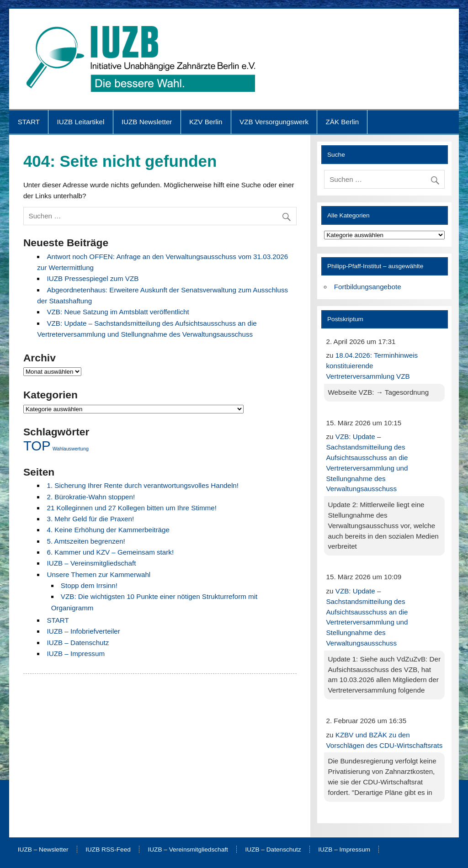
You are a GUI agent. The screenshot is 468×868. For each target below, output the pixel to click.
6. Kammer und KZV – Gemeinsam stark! (110, 552)
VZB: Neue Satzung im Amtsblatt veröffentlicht (118, 312)
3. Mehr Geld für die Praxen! (90, 519)
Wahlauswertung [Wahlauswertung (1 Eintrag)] (71, 449)
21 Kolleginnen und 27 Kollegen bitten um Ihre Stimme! (132, 508)
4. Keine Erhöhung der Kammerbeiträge (108, 530)
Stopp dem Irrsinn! (89, 585)
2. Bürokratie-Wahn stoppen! (91, 497)
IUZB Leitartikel (81, 122)
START (29, 122)
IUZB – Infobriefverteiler (83, 631)
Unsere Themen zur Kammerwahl (98, 574)
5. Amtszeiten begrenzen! (86, 541)
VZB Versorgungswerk (274, 122)
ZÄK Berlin (343, 122)
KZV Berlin (206, 122)
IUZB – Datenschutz (78, 643)
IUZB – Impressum (76, 654)
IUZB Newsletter (147, 122)
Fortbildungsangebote (368, 287)
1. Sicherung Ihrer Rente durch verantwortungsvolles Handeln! (143, 485)
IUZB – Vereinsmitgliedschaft (91, 563)
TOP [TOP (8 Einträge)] (37, 446)
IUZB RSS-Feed (108, 850)
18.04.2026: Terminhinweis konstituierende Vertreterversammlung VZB (372, 366)
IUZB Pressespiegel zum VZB (93, 278)
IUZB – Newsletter (43, 850)
